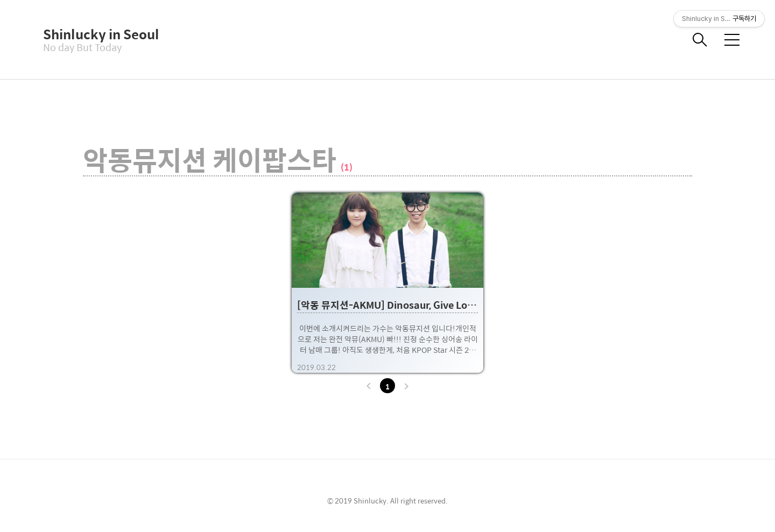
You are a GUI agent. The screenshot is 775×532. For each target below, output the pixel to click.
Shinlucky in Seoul (97, 34)
